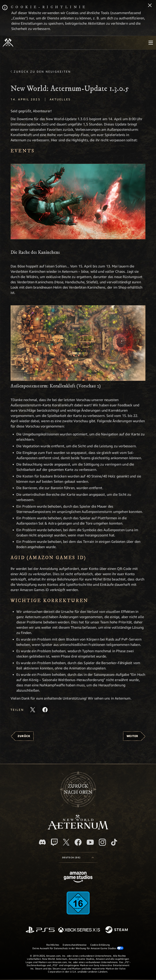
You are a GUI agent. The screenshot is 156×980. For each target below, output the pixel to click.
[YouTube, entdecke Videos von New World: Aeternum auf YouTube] (90, 842)
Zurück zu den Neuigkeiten (42, 72)
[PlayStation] (40, 930)
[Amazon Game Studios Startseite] (78, 878)
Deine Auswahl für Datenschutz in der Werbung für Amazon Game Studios (78, 948)
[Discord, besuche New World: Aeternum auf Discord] (42, 842)
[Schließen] (150, 6)
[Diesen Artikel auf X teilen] (33, 710)
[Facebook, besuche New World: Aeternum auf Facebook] (78, 842)
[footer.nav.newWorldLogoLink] (78, 828)
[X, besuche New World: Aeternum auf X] (66, 842)
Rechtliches (53, 945)
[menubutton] (151, 43)
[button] (78, 202)
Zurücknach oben (78, 789)
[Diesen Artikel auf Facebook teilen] (45, 710)
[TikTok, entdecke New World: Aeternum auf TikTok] (114, 842)
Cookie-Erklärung (100, 945)
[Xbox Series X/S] (79, 930)
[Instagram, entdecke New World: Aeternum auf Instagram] (102, 842)
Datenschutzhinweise (75, 945)
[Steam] (117, 930)
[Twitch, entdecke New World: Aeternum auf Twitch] (54, 842)
